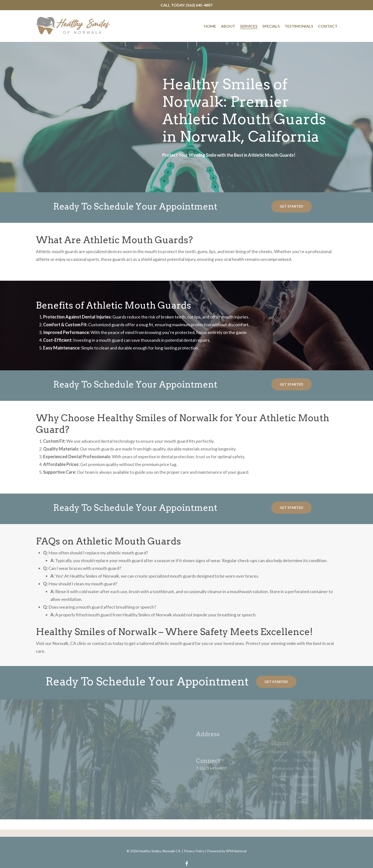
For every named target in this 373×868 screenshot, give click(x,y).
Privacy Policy (194, 851)
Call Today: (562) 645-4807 (186, 5)
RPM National (236, 851)
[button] (291, 206)
